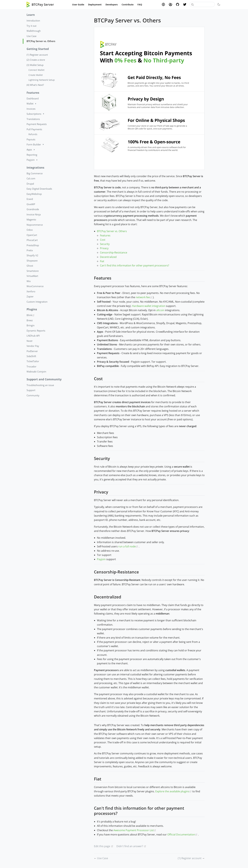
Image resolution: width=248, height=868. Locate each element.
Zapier (30, 296)
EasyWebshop (34, 194)
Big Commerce (35, 173)
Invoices (31, 109)
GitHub (178, 4)
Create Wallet (36, 75)
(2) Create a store (36, 60)
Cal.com (31, 178)
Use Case (31, 36)
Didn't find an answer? (130, 846)
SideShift (31, 356)
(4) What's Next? (35, 85)
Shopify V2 (32, 255)
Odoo (30, 230)
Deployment (95, 5)
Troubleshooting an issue (40, 385)
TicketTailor (33, 361)
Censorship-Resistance (114, 253)
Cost (103, 240)
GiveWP (31, 204)
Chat (170, 4)
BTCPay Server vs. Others (41, 41)
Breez (30, 320)
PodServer (32, 351)
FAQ (140, 5)
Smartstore (33, 271)
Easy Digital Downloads (39, 189)
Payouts (31, 139)
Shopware (32, 261)
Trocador (31, 366)
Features (105, 235)
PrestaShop (33, 245)
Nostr (30, 341)
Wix (29, 281)
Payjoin (101, 559)
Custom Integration (37, 302)
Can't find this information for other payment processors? (135, 265)
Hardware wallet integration (149, 306)
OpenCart (32, 235)
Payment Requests (37, 124)
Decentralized (108, 257)
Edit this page (102, 846)
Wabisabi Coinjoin (36, 372)
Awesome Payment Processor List (135, 830)
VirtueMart (32, 276)
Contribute (128, 5)
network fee (144, 297)
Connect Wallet (36, 70)
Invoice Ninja (34, 214)
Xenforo (31, 291)
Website (163, 4)
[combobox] (202, 4)
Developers (112, 5)
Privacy (104, 248)
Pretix (30, 250)
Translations (33, 119)
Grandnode (33, 209)
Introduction (33, 21)
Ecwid (30, 199)
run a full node (129, 546)
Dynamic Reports (36, 331)
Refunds (33, 134)
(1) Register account (37, 55)
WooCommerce (35, 286)
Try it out (31, 26)
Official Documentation (183, 834)
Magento (31, 219)
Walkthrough (34, 31)
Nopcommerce (35, 225)
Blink (42, 315)
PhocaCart (32, 240)
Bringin (31, 325)
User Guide (78, 5)
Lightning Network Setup (42, 80)
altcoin (160, 310)
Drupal (30, 184)
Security (105, 244)
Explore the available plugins (174, 791)
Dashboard (33, 98)
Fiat (102, 261)
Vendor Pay (33, 346)
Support (31, 390)
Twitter (185, 4)
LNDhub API (33, 336)
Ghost (30, 266)
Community (33, 395)
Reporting (32, 155)
